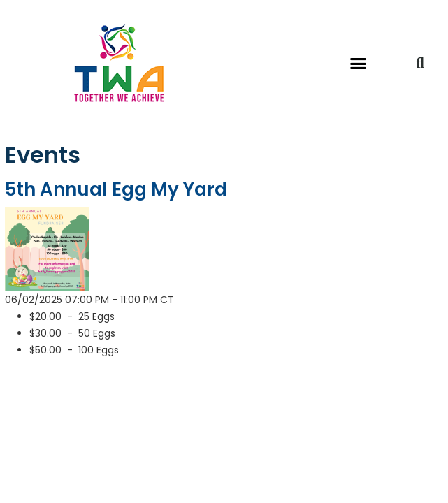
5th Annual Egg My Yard (116, 189)
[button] (358, 63)
